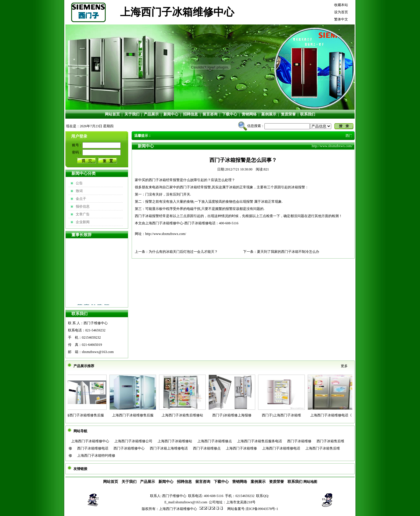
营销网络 (249, 114)
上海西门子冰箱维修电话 (281, 448)
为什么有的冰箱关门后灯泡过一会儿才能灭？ (183, 252)
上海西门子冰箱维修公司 (133, 441)
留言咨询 (210, 114)
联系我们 (308, 114)
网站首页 (112, 114)
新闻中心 (171, 114)
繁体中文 (341, 19)
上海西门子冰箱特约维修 (96, 456)
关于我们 (132, 114)
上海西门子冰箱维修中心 (90, 441)
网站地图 (310, 482)
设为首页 (341, 12)
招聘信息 (190, 114)
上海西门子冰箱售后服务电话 (260, 441)
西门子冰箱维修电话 (93, 448)
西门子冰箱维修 (299, 441)
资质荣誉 (288, 114)
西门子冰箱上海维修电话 (169, 448)
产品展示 (151, 114)
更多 (344, 366)
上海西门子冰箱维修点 (215, 441)
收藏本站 (341, 5)
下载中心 (230, 114)
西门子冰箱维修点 (207, 448)
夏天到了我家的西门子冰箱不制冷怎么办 (288, 252)
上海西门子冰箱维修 (241, 448)
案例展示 (269, 114)
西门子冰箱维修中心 (129, 448)
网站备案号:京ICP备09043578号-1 (253, 509)
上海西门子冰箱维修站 (175, 441)
